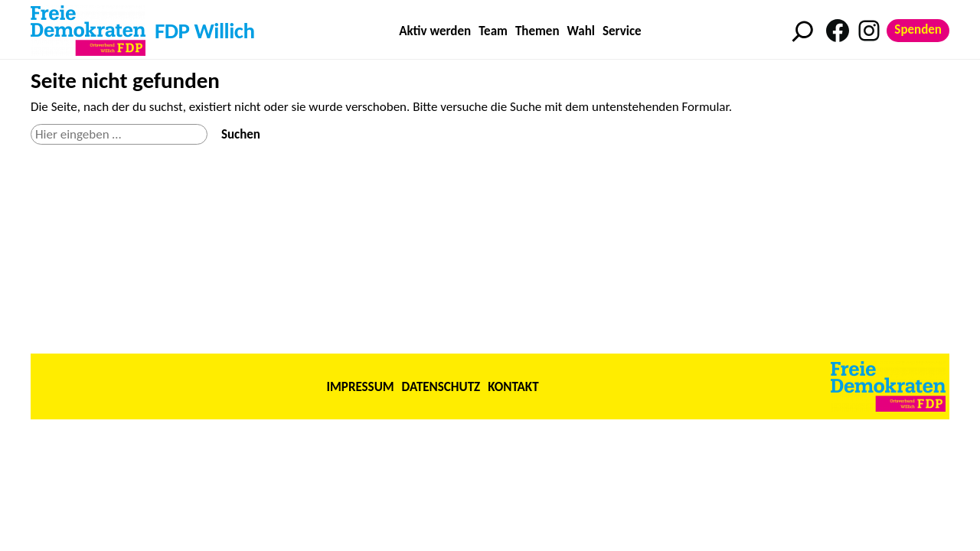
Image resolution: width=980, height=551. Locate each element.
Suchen (241, 134)
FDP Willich (205, 31)
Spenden (918, 29)
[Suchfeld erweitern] (803, 31)
